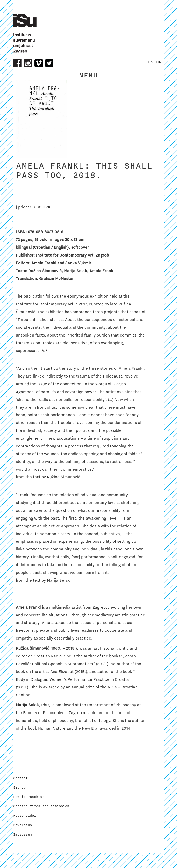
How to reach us (29, 797)
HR (159, 62)
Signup (19, 788)
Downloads (23, 825)
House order (25, 816)
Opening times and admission (41, 806)
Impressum (23, 835)
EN (151, 62)
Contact (20, 778)
